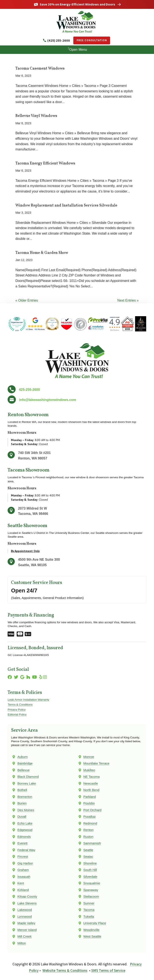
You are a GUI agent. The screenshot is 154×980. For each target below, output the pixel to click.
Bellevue (23, 770)
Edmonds (24, 837)
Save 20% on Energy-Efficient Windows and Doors (77, 4)
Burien (22, 803)
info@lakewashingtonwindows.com (48, 400)
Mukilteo (89, 770)
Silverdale (90, 877)
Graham (23, 870)
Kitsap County (27, 896)
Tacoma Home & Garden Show (42, 253)
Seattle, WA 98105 (32, 565)
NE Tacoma (92, 777)
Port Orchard (93, 810)
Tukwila (89, 916)
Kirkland (23, 890)
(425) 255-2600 (59, 40)
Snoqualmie (92, 883)
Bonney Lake (27, 783)
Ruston (89, 837)
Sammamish (92, 843)
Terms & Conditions (20, 705)
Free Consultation (92, 40)
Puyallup (90, 817)
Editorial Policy (17, 714)
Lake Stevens (27, 903)
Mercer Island (27, 930)
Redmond (90, 823)
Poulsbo (89, 803)
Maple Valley (26, 923)
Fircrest (23, 856)
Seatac (88, 856)
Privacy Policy (17, 710)
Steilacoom (91, 896)
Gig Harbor (25, 863)
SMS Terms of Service (108, 970)
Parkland (90, 797)
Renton (89, 830)
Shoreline (90, 863)
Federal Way (26, 850)
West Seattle (92, 936)
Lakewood (25, 910)
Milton (22, 943)
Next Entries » (128, 300)
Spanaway (91, 890)
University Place (95, 923)
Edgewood (25, 830)
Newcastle (91, 783)
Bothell (22, 790)
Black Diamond (28, 777)
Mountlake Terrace (96, 763)
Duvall (22, 817)
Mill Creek (24, 936)
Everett (22, 843)
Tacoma (89, 910)
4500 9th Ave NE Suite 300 (39, 560)
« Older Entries (27, 300)
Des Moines (26, 810)
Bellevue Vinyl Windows (36, 116)
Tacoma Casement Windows (40, 69)
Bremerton (25, 797)
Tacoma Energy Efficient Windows (45, 163)
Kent (21, 883)
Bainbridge (25, 763)
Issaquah (24, 877)
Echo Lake (25, 823)
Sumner (89, 903)
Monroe (89, 757)
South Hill (90, 870)
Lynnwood (25, 916)
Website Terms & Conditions (65, 970)
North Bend (91, 790)
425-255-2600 (29, 390)
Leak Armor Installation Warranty (28, 700)
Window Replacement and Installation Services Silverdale (66, 206)
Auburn (22, 757)
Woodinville (91, 930)
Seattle (88, 850)
